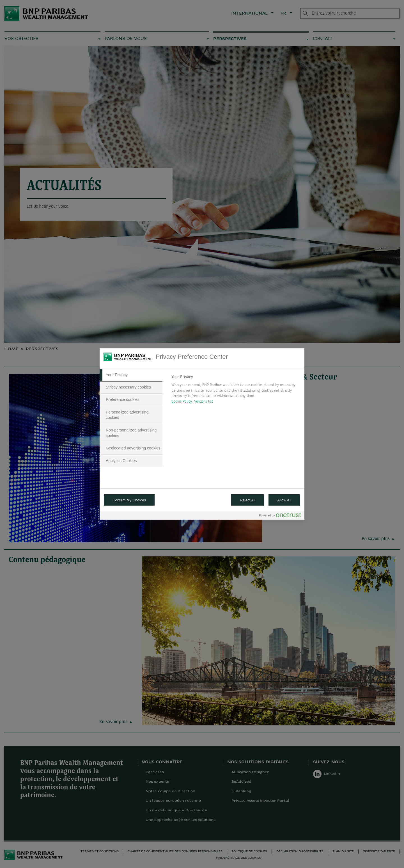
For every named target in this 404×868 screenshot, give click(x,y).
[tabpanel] (236, 391)
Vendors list (204, 402)
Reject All (248, 500)
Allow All (284, 500)
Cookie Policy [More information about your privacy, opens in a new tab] (182, 402)
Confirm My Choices (129, 500)
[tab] (131, 375)
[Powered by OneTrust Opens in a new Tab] (280, 516)
